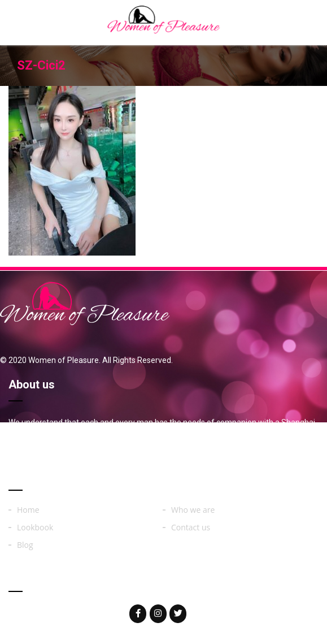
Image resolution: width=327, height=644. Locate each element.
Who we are (193, 510)
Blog (25, 545)
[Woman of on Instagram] (158, 614)
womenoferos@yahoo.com (80, 613)
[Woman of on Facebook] (138, 614)
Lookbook (35, 528)
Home (28, 510)
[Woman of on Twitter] (178, 614)
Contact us (191, 528)
